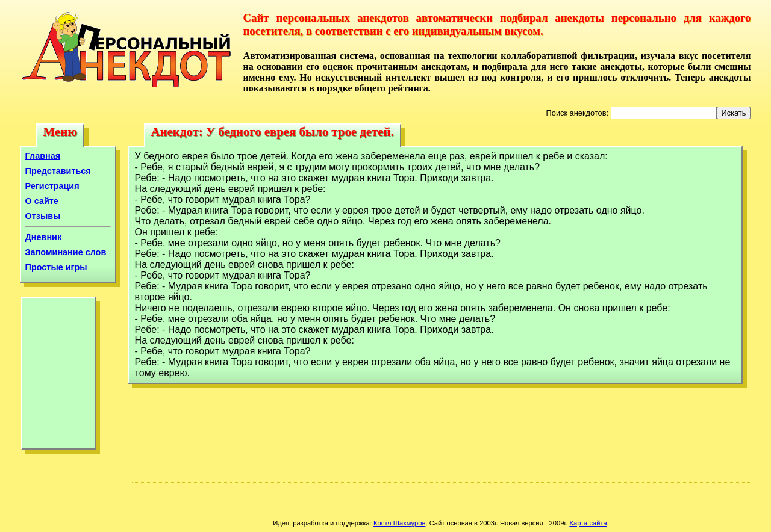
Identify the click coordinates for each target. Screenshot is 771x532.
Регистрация (52, 186)
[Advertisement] (58, 376)
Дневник (44, 237)
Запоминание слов (66, 252)
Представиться (58, 171)
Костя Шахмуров (399, 523)
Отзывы (43, 216)
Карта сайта (588, 523)
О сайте (42, 201)
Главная (43, 156)
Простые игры (56, 267)
